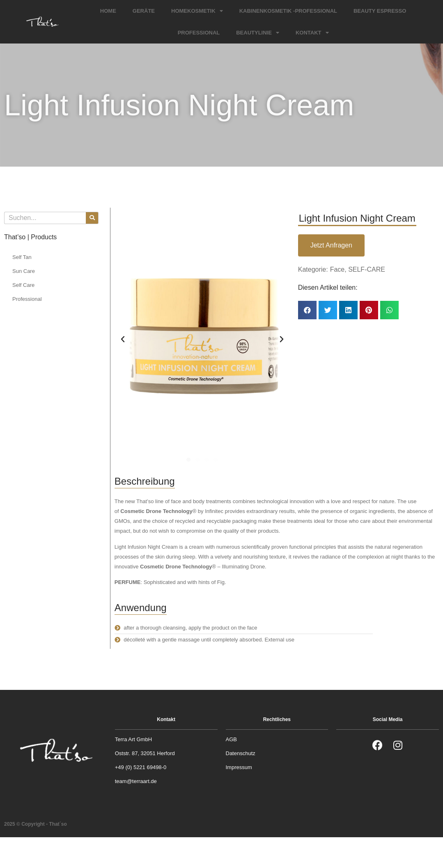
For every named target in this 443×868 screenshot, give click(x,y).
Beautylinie (258, 33)
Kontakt (312, 33)
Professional (199, 33)
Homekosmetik (197, 11)
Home (108, 11)
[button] (188, 460)
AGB (231, 739)
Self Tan (22, 257)
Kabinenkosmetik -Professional (288, 11)
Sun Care (24, 271)
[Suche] (92, 218)
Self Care (23, 285)
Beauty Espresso (380, 11)
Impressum (239, 767)
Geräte (144, 11)
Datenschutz (241, 753)
